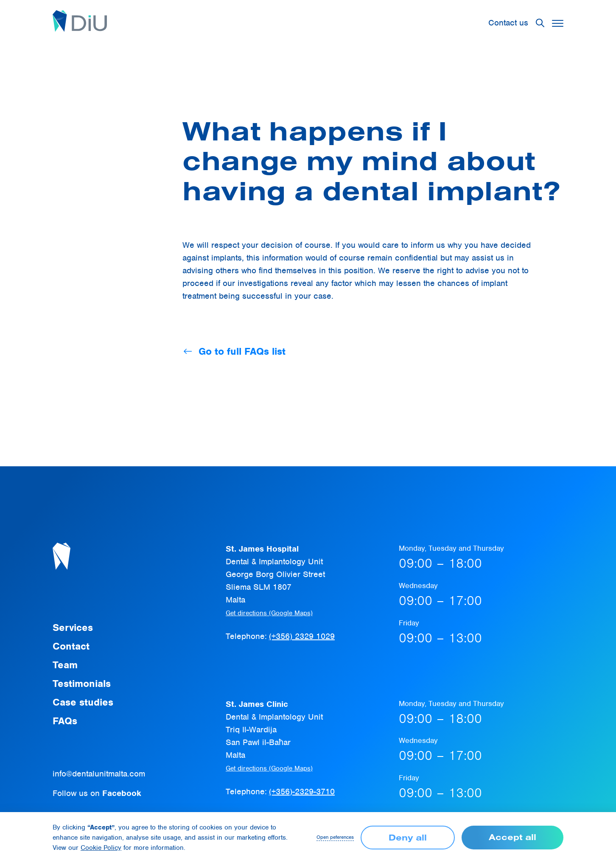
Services (73, 628)
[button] (558, 23)
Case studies (83, 702)
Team (65, 665)
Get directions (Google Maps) (269, 613)
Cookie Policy (101, 848)
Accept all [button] (512, 837)
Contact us (508, 23)
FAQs (65, 721)
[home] (80, 23)
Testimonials (82, 684)
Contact (71, 646)
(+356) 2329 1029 (302, 636)
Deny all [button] (408, 837)
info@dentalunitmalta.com (99, 774)
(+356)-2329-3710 (302, 792)
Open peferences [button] (335, 837)
